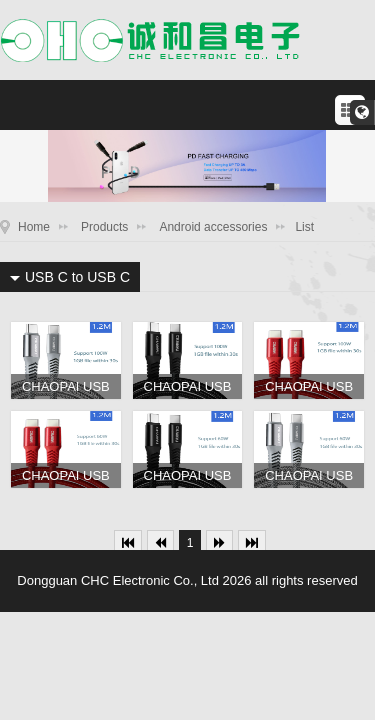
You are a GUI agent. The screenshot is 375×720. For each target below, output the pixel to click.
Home (34, 227)
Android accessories (213, 227)
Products (104, 227)
